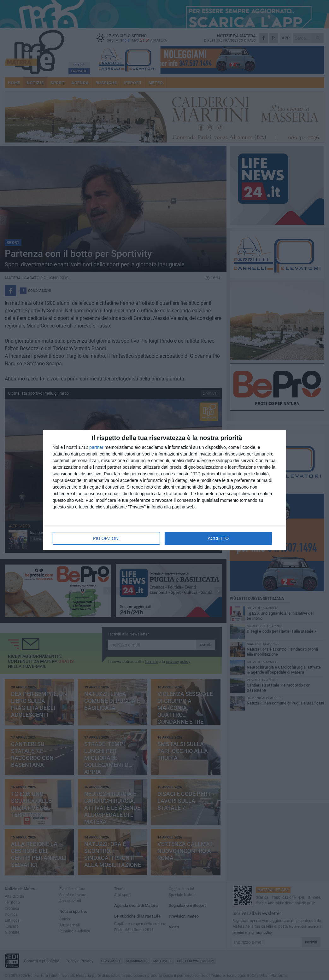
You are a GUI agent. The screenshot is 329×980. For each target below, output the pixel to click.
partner (96, 447)
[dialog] (165, 490)
